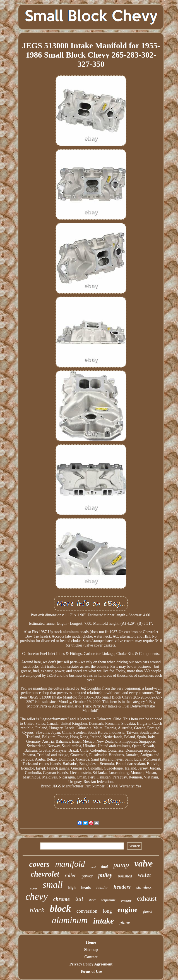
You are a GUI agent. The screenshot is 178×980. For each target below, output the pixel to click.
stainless (144, 887)
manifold (70, 864)
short (92, 900)
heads (86, 888)
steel (93, 867)
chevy (37, 897)
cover (34, 888)
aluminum (70, 920)
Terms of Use (91, 971)
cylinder (126, 901)
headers (122, 887)
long (107, 911)
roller (70, 875)
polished (125, 876)
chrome (62, 899)
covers (39, 864)
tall (79, 899)
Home (91, 942)
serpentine (108, 900)
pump (121, 865)
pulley (105, 875)
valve (144, 864)
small (53, 885)
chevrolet (45, 874)
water (144, 875)
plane (125, 923)
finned (148, 912)
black (37, 910)
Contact (91, 957)
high (72, 888)
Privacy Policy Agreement (91, 964)
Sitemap (91, 950)
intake (104, 921)
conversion (87, 911)
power (87, 876)
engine (128, 910)
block (61, 909)
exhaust (147, 899)
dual (105, 866)
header (102, 887)
